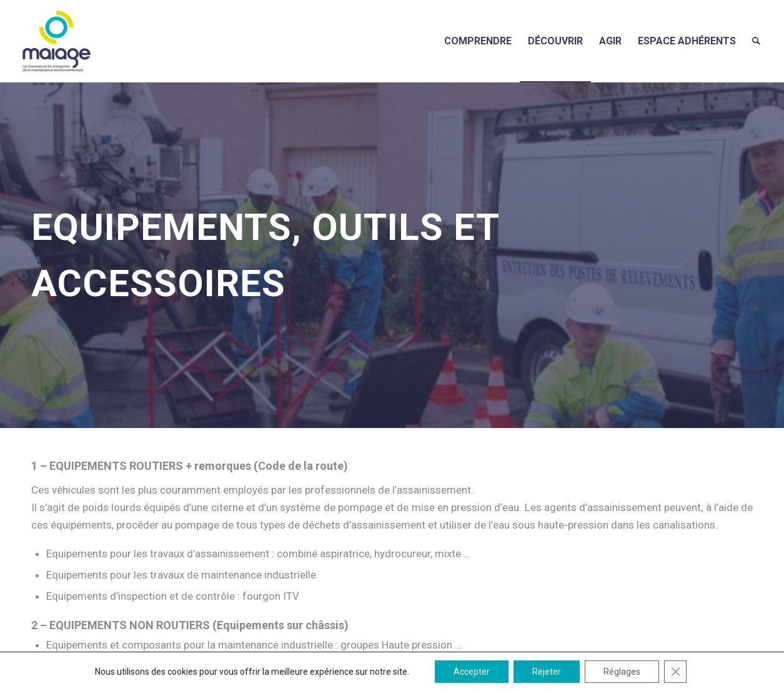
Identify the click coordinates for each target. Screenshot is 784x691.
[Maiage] (57, 41)
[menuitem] (478, 41)
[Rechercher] (756, 41)
